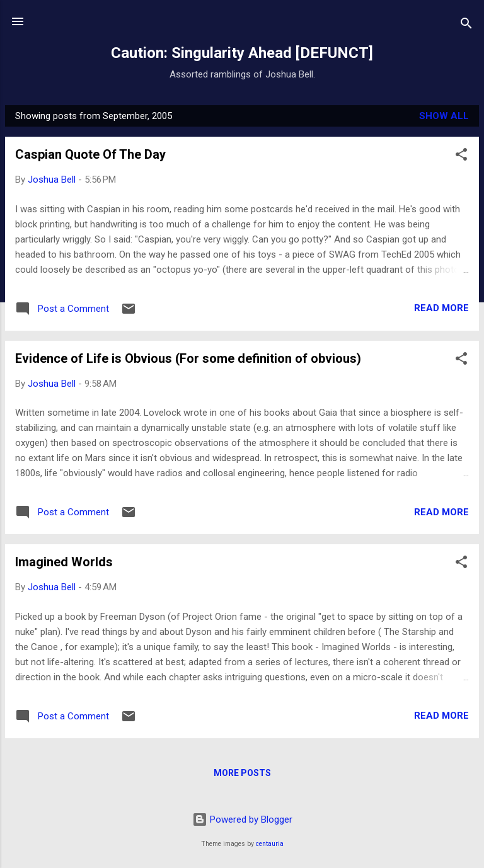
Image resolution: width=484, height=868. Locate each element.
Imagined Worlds (64, 562)
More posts (242, 773)
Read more (441, 308)
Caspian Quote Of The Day (90, 154)
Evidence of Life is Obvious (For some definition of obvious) (188, 358)
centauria (270, 844)
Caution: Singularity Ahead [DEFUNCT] (242, 53)
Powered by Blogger (242, 819)
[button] (461, 157)
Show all (444, 116)
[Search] (466, 26)
